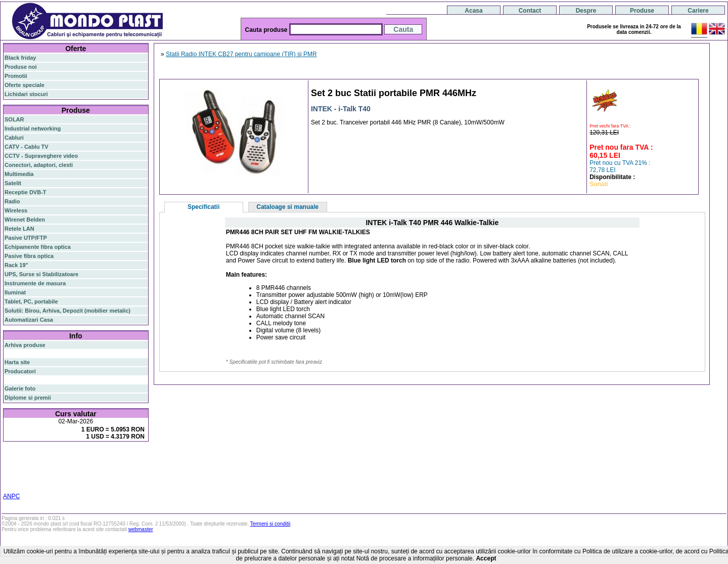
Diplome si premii (28, 398)
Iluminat (15, 292)
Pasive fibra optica (29, 256)
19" (35, 483)
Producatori (20, 371)
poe (123, 457)
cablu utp (32, 476)
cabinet (137, 476)
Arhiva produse (25, 345)
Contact (530, 11)
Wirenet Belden (25, 220)
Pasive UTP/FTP (26, 238)
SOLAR (14, 119)
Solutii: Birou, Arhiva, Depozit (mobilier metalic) (67, 311)
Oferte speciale (25, 85)
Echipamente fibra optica (38, 247)
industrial (17, 483)
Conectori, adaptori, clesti (39, 165)
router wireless (114, 464)
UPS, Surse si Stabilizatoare (41, 274)
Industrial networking (33, 128)
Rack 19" (16, 265)
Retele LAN (19, 229)
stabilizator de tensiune (90, 470)
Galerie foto (20, 388)
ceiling (131, 470)
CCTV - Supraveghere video (41, 156)
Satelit (13, 183)
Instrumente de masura (35, 283)
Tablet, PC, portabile (31, 301)
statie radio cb (103, 483)
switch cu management (95, 476)
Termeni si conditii (270, 524)
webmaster (141, 529)
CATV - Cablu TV (27, 147)
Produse (642, 11)
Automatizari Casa (29, 320)
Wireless (16, 210)
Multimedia (19, 174)
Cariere (698, 11)
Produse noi (21, 67)
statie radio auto (61, 483)
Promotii (16, 76)
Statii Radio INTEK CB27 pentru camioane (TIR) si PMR (241, 54)
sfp (54, 470)
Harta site (17, 362)
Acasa (473, 11)
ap (45, 470)
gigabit (105, 458)
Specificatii (203, 207)
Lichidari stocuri (26, 94)
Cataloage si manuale (287, 207)
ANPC (11, 496)
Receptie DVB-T (26, 192)
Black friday (20, 58)
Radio (12, 201)
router (83, 458)
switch (60, 458)
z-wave (55, 476)
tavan (11, 476)
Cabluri (14, 138)
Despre (586, 11)
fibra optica (26, 458)
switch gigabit (22, 470)
